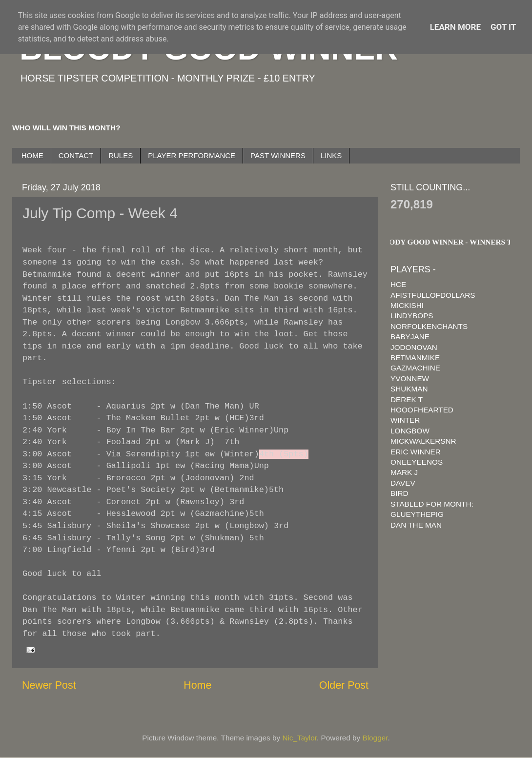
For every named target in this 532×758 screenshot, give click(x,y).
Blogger (375, 738)
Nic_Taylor (299, 738)
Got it (503, 27)
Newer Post (49, 685)
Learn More (455, 27)
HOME (32, 155)
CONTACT (76, 155)
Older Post (344, 685)
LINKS (331, 155)
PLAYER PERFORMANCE (192, 155)
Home (197, 685)
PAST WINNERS (278, 155)
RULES (121, 155)
